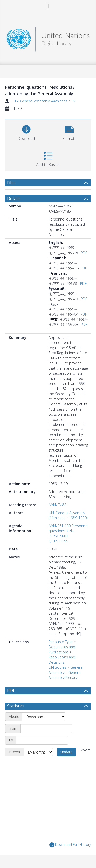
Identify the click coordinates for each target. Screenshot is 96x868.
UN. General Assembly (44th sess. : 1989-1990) (51, 101)
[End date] (42, 740)
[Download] (26, 132)
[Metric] (44, 717)
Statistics (16, 706)
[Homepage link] (48, 38)
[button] (70, 132)
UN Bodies (57, 667)
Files (11, 183)
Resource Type (61, 642)
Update (66, 752)
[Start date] (46, 728)
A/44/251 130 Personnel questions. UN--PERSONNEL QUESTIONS (68, 533)
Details (14, 198)
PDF (84, 253)
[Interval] (38, 752)
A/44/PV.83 (57, 505)
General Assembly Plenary (65, 675)
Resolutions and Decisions (62, 660)
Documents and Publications (62, 649)
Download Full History (70, 845)
